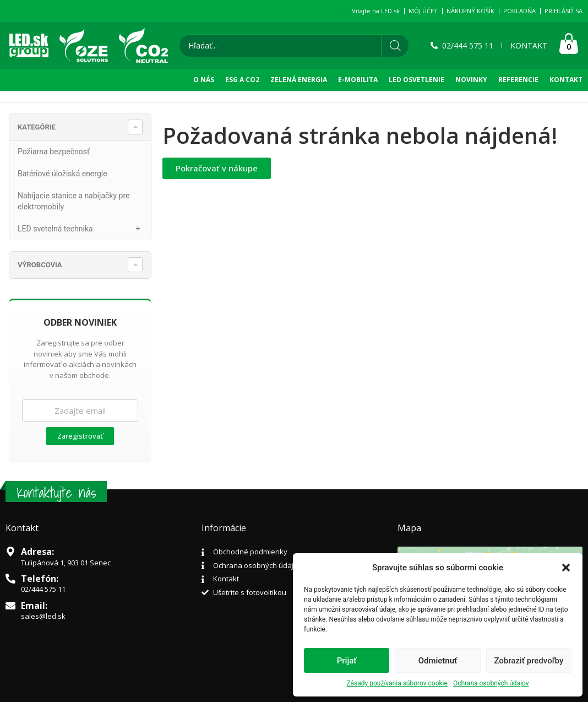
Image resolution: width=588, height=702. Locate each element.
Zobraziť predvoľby (529, 661)
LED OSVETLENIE (416, 80)
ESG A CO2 (242, 80)
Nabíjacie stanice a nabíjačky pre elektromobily (73, 201)
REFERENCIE (518, 80)
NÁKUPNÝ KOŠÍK (470, 11)
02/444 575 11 (43, 589)
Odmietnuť (438, 661)
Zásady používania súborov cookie (397, 683)
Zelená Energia (299, 80)
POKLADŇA (519, 11)
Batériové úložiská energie (62, 174)
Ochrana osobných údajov (491, 683)
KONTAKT (566, 80)
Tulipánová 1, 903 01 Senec (66, 563)
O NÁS (204, 80)
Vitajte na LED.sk (376, 11)
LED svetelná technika (84, 229)
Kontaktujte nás (56, 492)
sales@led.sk (43, 616)
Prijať (347, 661)
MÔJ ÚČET (423, 11)
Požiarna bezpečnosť (54, 152)
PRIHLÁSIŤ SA (563, 11)
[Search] (395, 46)
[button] (566, 568)
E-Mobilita (358, 80)
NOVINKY (471, 80)
